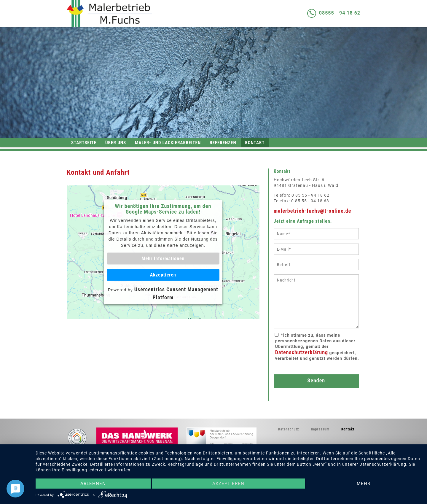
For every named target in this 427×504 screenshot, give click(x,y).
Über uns (116, 143)
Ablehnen (93, 484)
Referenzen (223, 143)
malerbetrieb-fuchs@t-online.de (313, 211)
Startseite (84, 143)
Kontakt (255, 143)
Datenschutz (289, 429)
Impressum (320, 429)
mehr (364, 484)
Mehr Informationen (163, 258)
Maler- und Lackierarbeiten (168, 143)
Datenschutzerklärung (302, 352)
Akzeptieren (163, 275)
